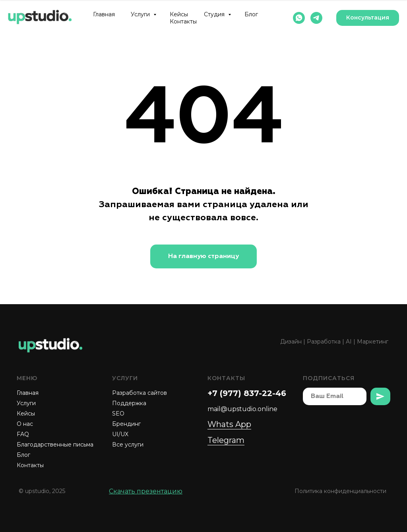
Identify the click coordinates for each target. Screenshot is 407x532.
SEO (118, 414)
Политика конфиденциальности (340, 491)
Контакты (183, 21)
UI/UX (120, 434)
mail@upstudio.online (242, 409)
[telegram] (316, 18)
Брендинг (126, 424)
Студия (215, 14)
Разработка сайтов (140, 393)
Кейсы (179, 14)
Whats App (229, 424)
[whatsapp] (299, 18)
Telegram (226, 440)
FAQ (23, 434)
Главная (104, 14)
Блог (251, 14)
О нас (25, 424)
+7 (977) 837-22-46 (247, 393)
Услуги (141, 14)
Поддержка (129, 403)
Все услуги (128, 445)
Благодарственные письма (55, 445)
